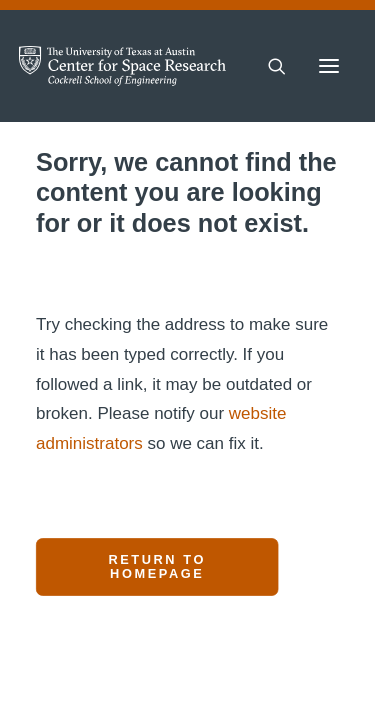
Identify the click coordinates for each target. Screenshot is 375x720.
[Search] (268, 66)
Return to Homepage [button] (160, 567)
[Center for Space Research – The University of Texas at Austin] (123, 66)
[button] (329, 66)
